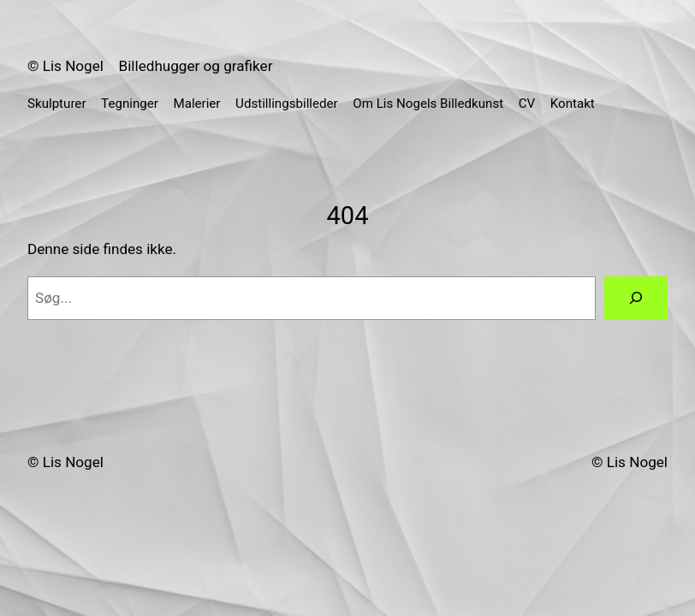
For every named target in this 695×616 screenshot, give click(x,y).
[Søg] (636, 298)
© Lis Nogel (65, 66)
